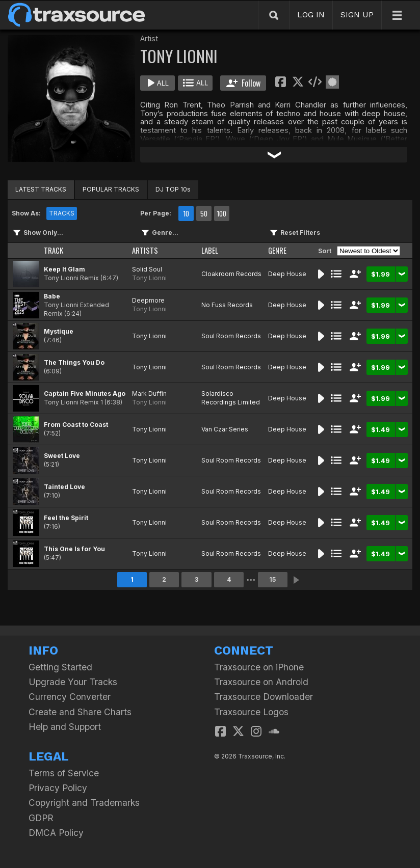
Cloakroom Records (231, 274)
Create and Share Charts (80, 712)
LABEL (210, 250)
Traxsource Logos (251, 712)
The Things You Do (74, 362)
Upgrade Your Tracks (73, 682)
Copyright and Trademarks (84, 803)
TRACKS (62, 213)
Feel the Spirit (66, 518)
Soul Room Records (231, 336)
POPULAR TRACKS (111, 189)
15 (272, 579)
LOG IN (311, 15)
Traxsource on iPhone (259, 667)
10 (186, 213)
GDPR (41, 818)
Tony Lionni (149, 278)
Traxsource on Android (261, 682)
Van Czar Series (225, 429)
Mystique (59, 331)
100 (221, 213)
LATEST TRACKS (41, 189)
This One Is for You (74, 549)
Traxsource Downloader (264, 697)
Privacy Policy (58, 788)
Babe (52, 296)
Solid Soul (147, 269)
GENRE (277, 250)
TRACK (54, 250)
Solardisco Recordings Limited (231, 398)
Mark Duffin (149, 394)
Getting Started (60, 667)
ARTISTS (145, 250)
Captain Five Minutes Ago (85, 394)
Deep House (287, 274)
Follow (243, 83)
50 (204, 213)
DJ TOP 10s (173, 189)
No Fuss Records (227, 305)
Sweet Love (62, 456)
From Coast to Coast (76, 425)
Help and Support (65, 727)
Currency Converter (70, 697)
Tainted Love (64, 487)
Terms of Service (64, 773)
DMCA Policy (56, 833)
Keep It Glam (64, 269)
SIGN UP (357, 15)
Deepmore (148, 300)
